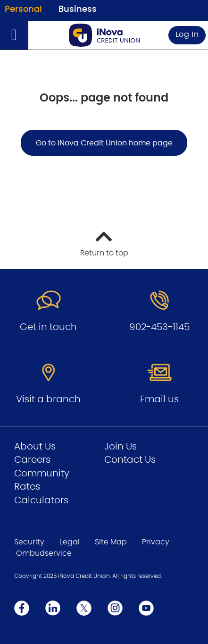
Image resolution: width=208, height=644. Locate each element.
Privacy (156, 542)
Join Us (121, 447)
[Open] (14, 35)
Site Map (111, 542)
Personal (23, 9)
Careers (32, 460)
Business (78, 9)
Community (42, 474)
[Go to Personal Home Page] (104, 35)
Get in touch (48, 327)
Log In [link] (187, 34)
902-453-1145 (159, 327)
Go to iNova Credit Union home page (104, 143)
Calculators (41, 500)
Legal (70, 542)
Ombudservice (44, 553)
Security (29, 542)
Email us (159, 399)
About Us (35, 447)
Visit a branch (48, 399)
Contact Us (130, 460)
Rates (27, 487)
